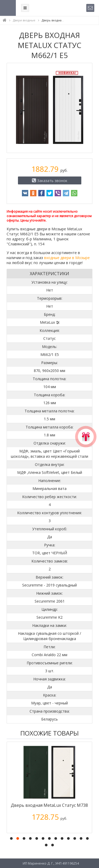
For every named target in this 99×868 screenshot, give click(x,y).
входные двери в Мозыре (67, 258)
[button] (11, 838)
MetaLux (47, 322)
